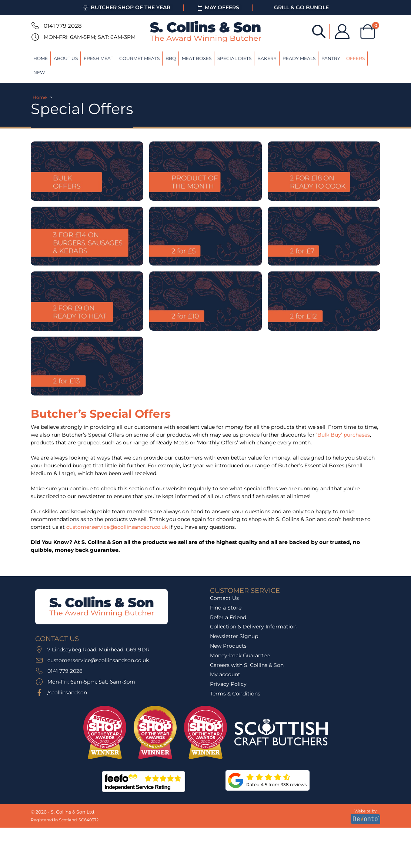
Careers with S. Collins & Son (247, 665)
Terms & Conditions (235, 694)
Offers (355, 58)
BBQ (171, 58)
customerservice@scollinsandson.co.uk (117, 527)
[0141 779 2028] (34, 26)
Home (41, 58)
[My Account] (342, 31)
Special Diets (234, 58)
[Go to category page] (87, 171)
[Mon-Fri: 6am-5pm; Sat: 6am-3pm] (34, 37)
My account (225, 674)
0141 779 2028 (63, 26)
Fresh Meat (98, 58)
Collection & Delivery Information (253, 627)
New (39, 72)
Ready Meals (299, 58)
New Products (228, 646)
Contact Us (224, 598)
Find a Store (226, 608)
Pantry (331, 58)
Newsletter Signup (234, 636)
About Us (66, 58)
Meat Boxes (197, 58)
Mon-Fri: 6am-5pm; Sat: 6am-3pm (90, 37)
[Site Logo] (205, 31)
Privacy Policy (228, 684)
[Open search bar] (319, 31)
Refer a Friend (228, 617)
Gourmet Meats (139, 58)
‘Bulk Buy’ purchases (343, 435)
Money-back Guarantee (240, 655)
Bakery (267, 58)
